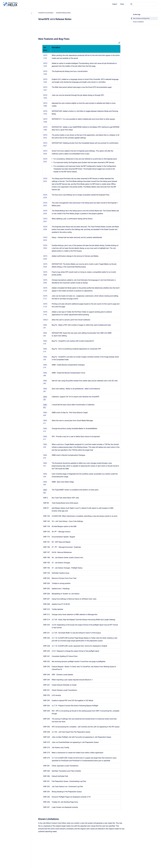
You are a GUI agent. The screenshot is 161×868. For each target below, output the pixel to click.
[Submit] (131, 4)
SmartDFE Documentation (46, 13)
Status (122, 4)
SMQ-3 (46, 320)
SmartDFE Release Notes (63, 13)
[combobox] (143, 4)
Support (115, 4)
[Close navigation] (32, 13)
